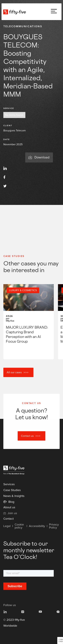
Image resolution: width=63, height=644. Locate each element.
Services (9, 484)
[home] (15, 12)
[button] (54, 12)
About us (9, 507)
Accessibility (37, 526)
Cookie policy (19, 526)
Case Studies (12, 490)
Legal (7, 526)
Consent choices (61, 641)
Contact (8, 519)
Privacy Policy (54, 526)
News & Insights (14, 496)
